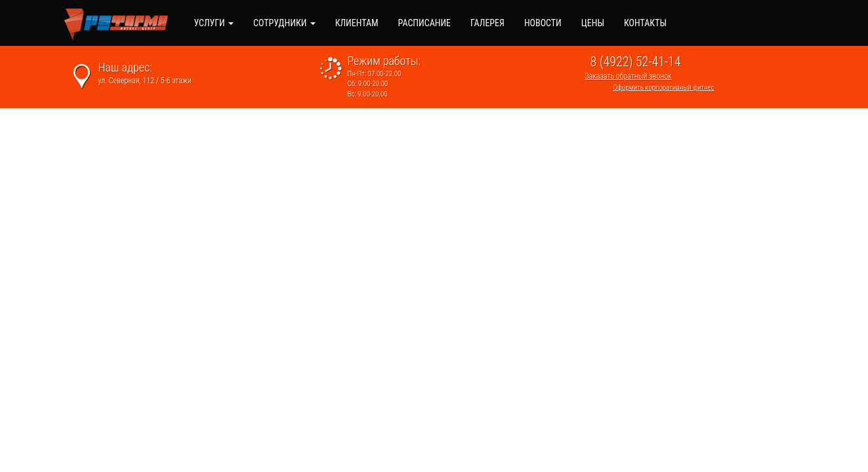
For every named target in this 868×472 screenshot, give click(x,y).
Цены (593, 23)
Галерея (487, 23)
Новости (543, 23)
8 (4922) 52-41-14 (636, 62)
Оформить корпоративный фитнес (664, 88)
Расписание (424, 23)
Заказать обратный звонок (629, 76)
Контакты (645, 23)
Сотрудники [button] (284, 23)
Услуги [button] (214, 23)
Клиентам (357, 23)
